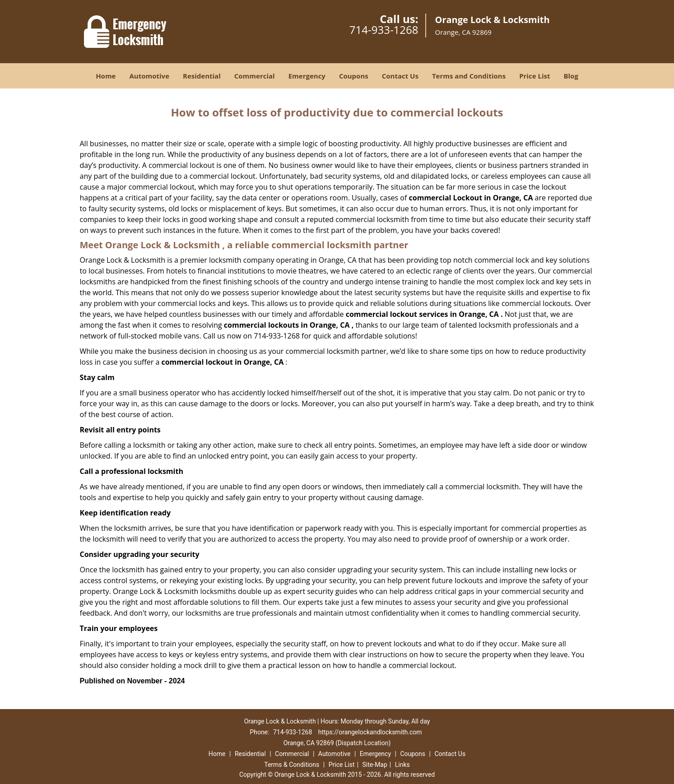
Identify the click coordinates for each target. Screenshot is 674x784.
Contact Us (400, 76)
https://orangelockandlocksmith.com (370, 732)
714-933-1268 (384, 30)
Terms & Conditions (292, 765)
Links (402, 765)
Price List (535, 76)
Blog (571, 76)
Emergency (307, 76)
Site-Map (375, 765)
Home (106, 76)
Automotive (149, 76)
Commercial (255, 76)
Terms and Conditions (469, 76)
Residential (202, 76)
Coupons (354, 76)
